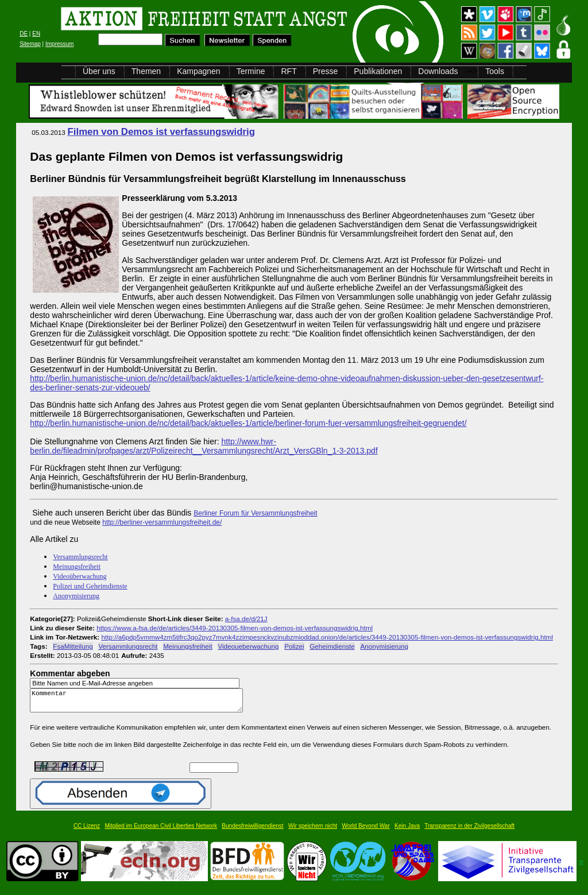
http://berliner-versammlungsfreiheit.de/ (162, 522)
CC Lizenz (87, 831)
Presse (326, 71)
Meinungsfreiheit (77, 567)
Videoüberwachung (80, 576)
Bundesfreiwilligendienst (252, 831)
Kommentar (140, 703)
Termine (251, 71)
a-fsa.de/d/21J (246, 619)
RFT (289, 71)
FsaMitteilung (73, 646)
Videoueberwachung (248, 646)
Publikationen (378, 71)
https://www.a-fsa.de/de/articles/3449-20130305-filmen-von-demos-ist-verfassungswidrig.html (235, 628)
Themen (146, 71)
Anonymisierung (76, 596)
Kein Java (407, 831)
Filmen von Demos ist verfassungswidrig (161, 132)
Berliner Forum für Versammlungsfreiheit (255, 513)
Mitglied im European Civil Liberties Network (161, 831)
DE (24, 34)
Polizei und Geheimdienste (90, 586)
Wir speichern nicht (313, 831)
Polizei (294, 646)
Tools (495, 71)
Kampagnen (199, 71)
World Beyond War (365, 831)
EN (36, 34)
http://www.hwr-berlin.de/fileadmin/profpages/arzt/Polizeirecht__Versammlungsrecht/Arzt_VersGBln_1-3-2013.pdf (204, 446)
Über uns (99, 71)
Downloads (438, 71)
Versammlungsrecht (80, 557)
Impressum (59, 44)
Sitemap (30, 44)
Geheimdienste (332, 646)
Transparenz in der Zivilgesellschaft (469, 831)
